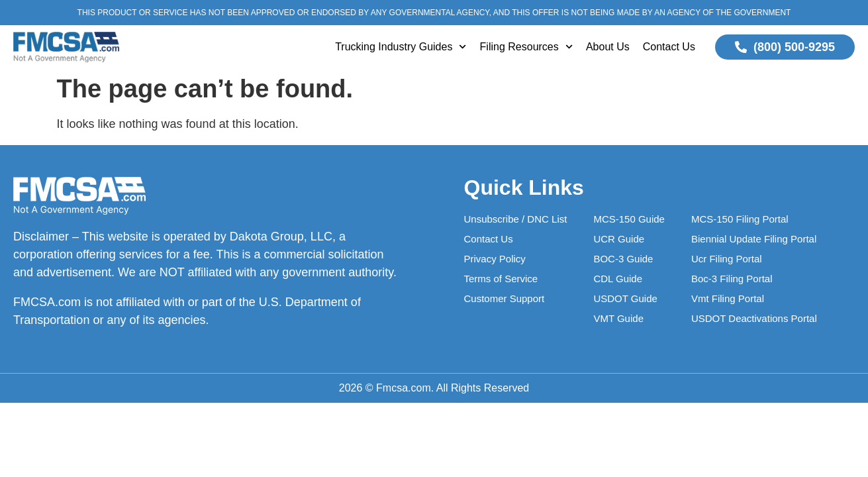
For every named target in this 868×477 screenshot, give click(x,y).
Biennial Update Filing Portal (754, 239)
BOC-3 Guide (623, 259)
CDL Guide (618, 279)
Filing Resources (526, 47)
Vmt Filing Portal (728, 298)
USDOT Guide (625, 298)
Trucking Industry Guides (401, 47)
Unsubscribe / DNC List (516, 219)
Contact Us (669, 47)
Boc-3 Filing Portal (732, 279)
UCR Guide (619, 239)
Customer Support (505, 298)
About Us (608, 47)
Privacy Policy (495, 259)
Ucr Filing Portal (727, 259)
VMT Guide (618, 318)
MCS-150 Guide (629, 219)
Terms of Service (501, 279)
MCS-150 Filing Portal (740, 219)
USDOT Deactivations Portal (754, 318)
